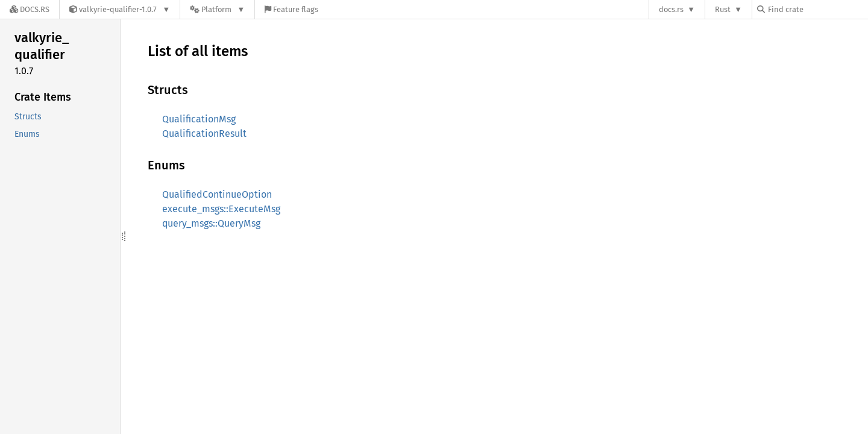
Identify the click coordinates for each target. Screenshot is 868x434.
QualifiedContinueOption (217, 194)
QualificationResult (204, 134)
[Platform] (217, 9)
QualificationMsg (199, 119)
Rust (723, 9)
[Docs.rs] (30, 9)
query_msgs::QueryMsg (211, 223)
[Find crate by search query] (817, 9)
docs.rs (671, 9)
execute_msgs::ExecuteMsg (221, 209)
